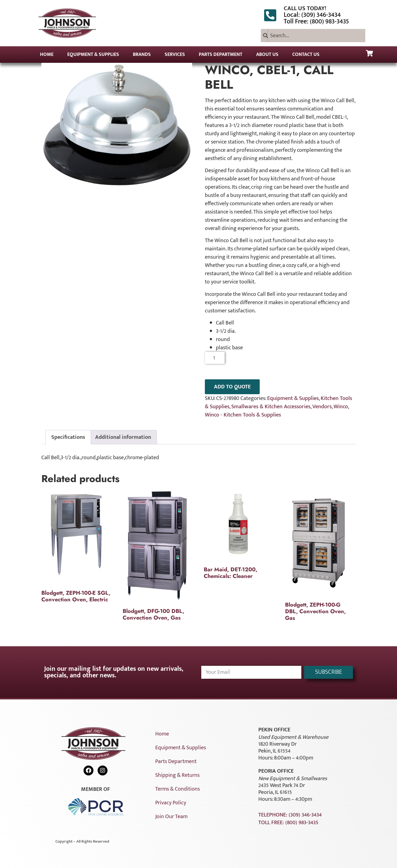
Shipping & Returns (177, 775)
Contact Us (306, 55)
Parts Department (221, 55)
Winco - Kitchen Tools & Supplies (243, 415)
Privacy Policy (171, 803)
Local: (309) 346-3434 (312, 15)
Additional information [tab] (123, 437)
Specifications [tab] (68, 437)
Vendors (322, 407)
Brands (142, 55)
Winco (341, 407)
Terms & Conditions (178, 789)
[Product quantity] (215, 358)
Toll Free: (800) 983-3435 (316, 21)
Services (175, 55)
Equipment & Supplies (93, 55)
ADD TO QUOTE (232, 387)
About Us (267, 55)
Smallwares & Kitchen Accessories (271, 407)
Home (47, 55)
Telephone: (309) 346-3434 (290, 815)
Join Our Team (171, 816)
